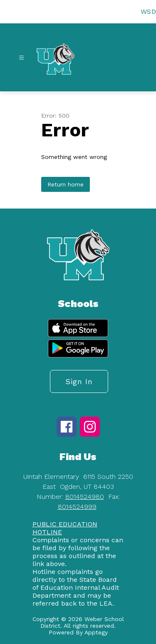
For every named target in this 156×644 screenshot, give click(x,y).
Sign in (79, 381)
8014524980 (85, 497)
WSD (149, 11)
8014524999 (77, 507)
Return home (66, 184)
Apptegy (96, 632)
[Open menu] (21, 58)
